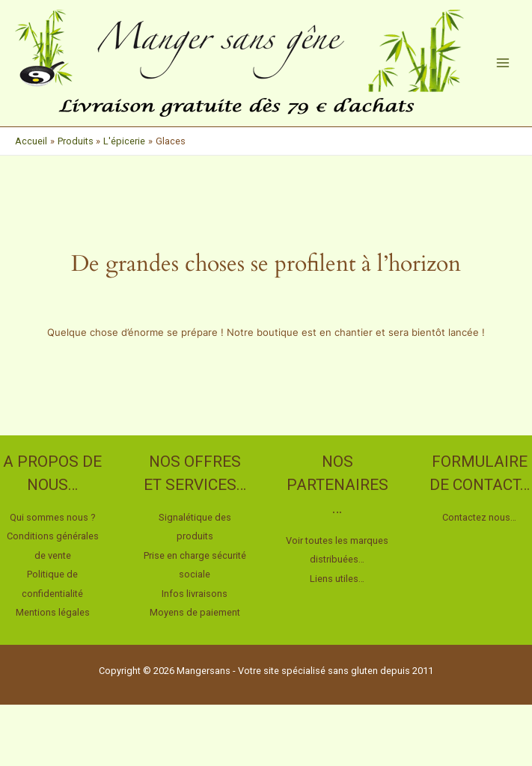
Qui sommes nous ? (53, 517)
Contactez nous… (479, 517)
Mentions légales (53, 612)
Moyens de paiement (195, 612)
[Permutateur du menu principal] (503, 63)
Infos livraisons (195, 594)
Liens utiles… (337, 579)
